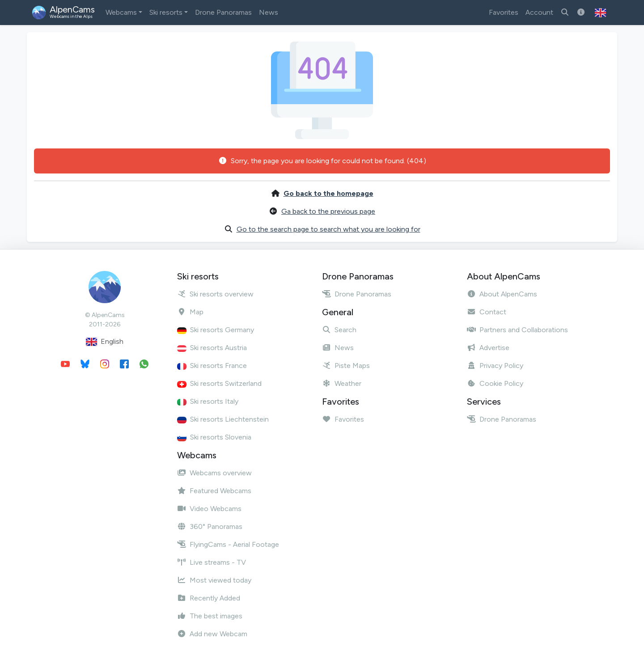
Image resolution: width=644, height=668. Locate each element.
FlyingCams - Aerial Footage (228, 544)
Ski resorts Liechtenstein (223, 419)
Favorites (504, 12)
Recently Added (209, 598)
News (269, 12)
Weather (342, 383)
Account (539, 12)
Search (339, 330)
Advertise (488, 348)
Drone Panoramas (223, 12)
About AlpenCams (502, 294)
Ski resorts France (212, 366)
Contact (487, 312)
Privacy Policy (495, 366)
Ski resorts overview (215, 294)
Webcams (121, 12)
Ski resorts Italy (208, 401)
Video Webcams (209, 509)
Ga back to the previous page (328, 211)
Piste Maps (346, 366)
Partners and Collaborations (517, 330)
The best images (210, 616)
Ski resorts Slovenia (214, 437)
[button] (600, 13)
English (105, 342)
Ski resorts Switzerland (219, 383)
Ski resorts (166, 12)
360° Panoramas (210, 526)
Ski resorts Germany (216, 330)
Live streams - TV (212, 562)
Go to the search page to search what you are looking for (328, 229)
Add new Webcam (212, 634)
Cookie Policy (495, 383)
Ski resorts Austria (212, 348)
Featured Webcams (214, 491)
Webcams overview (214, 473)
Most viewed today (214, 580)
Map (190, 312)
